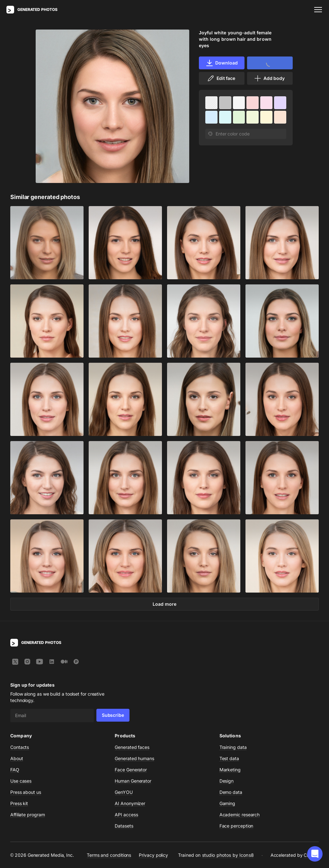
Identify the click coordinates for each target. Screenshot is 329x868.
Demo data (231, 792)
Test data (229, 758)
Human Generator (133, 781)
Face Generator (131, 770)
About (17, 758)
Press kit (19, 803)
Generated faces (132, 747)
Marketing (230, 770)
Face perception (236, 826)
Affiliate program (28, 815)
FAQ (15, 770)
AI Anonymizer (130, 803)
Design (227, 781)
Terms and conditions (109, 855)
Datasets (124, 826)
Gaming (227, 803)
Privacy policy (153, 855)
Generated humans (134, 758)
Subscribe (113, 715)
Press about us (26, 792)
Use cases (21, 781)
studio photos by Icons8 (228, 855)
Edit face (221, 78)
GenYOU (124, 792)
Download (222, 63)
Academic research (240, 815)
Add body (269, 78)
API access (126, 815)
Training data (233, 747)
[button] (315, 854)
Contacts (20, 747)
